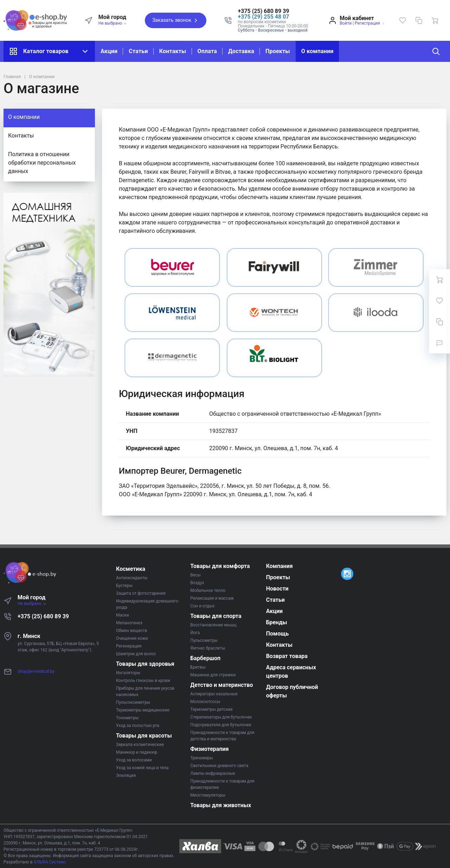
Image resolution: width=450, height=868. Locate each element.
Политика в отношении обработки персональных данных (42, 163)
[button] (273, 11)
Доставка (241, 51)
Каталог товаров (49, 51)
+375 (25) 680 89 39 (43, 616)
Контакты (173, 51)
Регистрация (367, 23)
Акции (109, 51)
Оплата (207, 51)
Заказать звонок (175, 20)
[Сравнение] (419, 20)
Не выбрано (113, 23)
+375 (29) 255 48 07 (264, 17)
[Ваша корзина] (435, 20)
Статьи (138, 51)
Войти (346, 23)
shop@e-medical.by (36, 671)
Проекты (278, 51)
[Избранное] (403, 20)
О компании (317, 51)
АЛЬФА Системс (49, 862)
